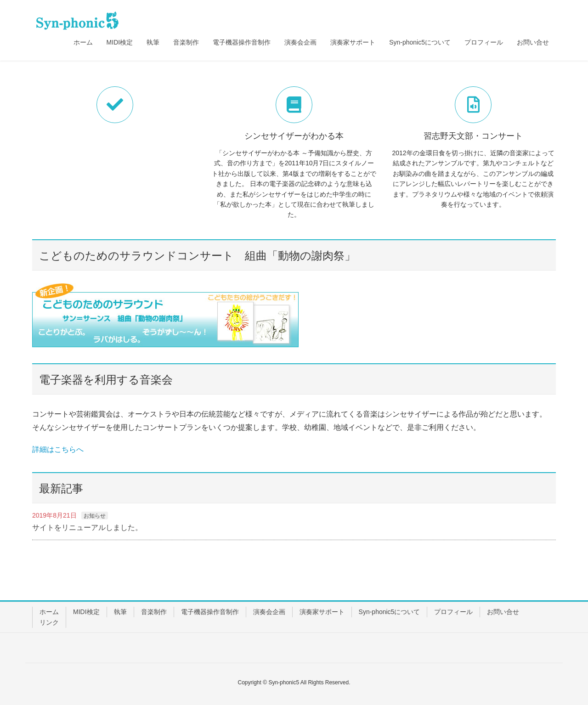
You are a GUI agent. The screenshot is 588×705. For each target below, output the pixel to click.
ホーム (49, 612)
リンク (49, 622)
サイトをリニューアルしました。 (87, 527)
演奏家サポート (322, 612)
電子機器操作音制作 (210, 612)
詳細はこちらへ (58, 449)
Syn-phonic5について (390, 612)
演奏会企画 (269, 612)
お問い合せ (503, 612)
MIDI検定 (86, 612)
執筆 (120, 612)
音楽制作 (154, 612)
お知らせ (95, 516)
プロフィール (453, 612)
